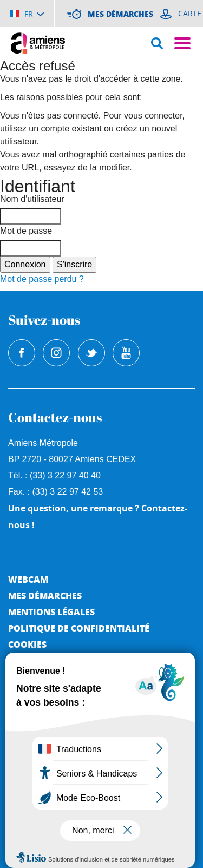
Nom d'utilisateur (32, 199)
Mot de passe (26, 231)
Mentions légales (51, 612)
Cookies (27, 644)
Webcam (28, 579)
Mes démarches (45, 596)
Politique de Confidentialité (79, 628)
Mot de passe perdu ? (42, 279)
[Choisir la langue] (27, 14)
